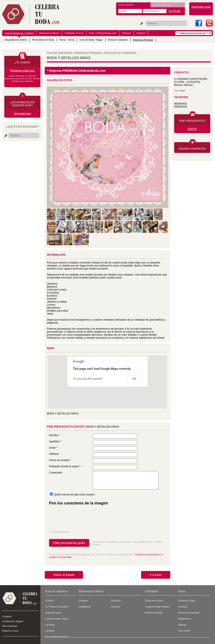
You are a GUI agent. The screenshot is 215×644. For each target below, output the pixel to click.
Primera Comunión (118, 40)
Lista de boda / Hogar (57, 619)
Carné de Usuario (154, 601)
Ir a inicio (156, 575)
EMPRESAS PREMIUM (88, 53)
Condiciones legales (13, 621)
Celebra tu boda (186, 601)
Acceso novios (126, 5)
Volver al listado (64, 575)
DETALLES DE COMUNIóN (120, 53)
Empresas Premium (143, 40)
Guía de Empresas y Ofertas (19, 33)
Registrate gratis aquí (22, 71)
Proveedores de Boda (43, 40)
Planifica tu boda (154, 613)
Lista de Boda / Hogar (91, 40)
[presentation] (82, 519)
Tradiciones (84, 607)
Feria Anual (184, 631)
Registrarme (184, 619)
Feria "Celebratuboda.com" (103, 33)
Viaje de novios (53, 613)
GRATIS (192, 129)
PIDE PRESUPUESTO (192, 121)
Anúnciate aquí (22, 114)
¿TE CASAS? (22, 62)
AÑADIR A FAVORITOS (192, 149)
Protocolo (116, 601)
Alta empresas (10, 626)
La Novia (50, 625)
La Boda (50, 631)
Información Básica (49, 33)
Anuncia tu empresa (189, 613)
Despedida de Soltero (16, 40)
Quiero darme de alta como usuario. (74, 495)
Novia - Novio (67, 40)
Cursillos (83, 601)
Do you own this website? (88, 379)
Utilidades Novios (74, 33)
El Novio (50, 601)
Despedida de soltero (57, 637)
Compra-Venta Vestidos (157, 607)
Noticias (127, 33)
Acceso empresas (162, 5)
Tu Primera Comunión (57, 607)
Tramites (115, 607)
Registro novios (10, 631)
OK (134, 379)
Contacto (141, 33)
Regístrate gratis (201, 7)
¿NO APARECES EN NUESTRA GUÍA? (22, 104)
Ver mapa (180, 91)
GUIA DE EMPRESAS (60, 53)
